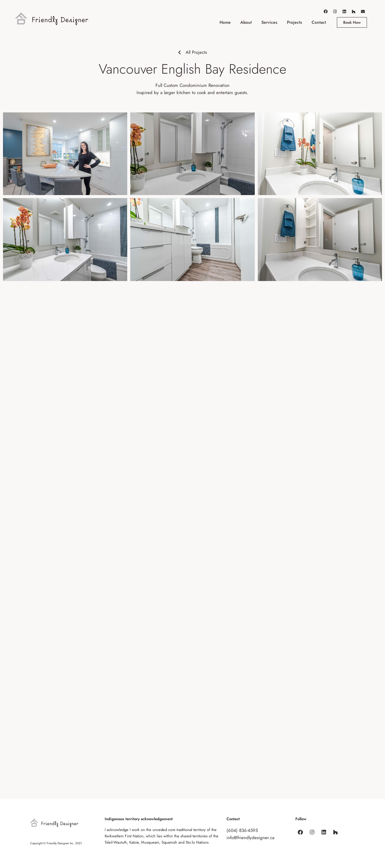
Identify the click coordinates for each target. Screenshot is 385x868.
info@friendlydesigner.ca (250, 838)
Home (225, 22)
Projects (294, 22)
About (246, 22)
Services (269, 22)
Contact (319, 22)
